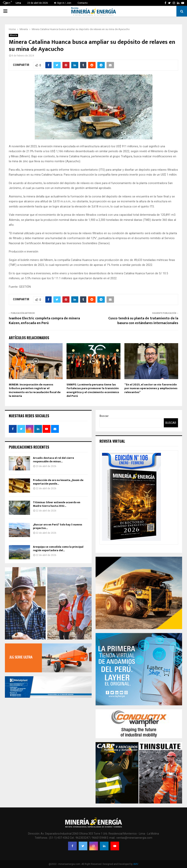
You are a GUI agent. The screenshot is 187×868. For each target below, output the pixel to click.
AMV (136, 864)
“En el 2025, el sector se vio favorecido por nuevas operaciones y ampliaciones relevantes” (151, 388)
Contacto (83, 3)
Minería (13, 35)
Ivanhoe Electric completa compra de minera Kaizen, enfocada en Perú (44, 321)
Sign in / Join (63, 3)
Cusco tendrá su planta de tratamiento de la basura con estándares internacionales (143, 321)
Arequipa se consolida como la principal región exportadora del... (58, 549)
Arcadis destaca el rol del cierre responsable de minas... (53, 460)
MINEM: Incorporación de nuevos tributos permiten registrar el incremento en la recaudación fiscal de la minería (35, 390)
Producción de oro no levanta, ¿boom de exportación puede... (58, 482)
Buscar (104, 416)
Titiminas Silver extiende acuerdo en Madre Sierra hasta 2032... (57, 504)
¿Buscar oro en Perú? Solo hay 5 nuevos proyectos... (58, 526)
